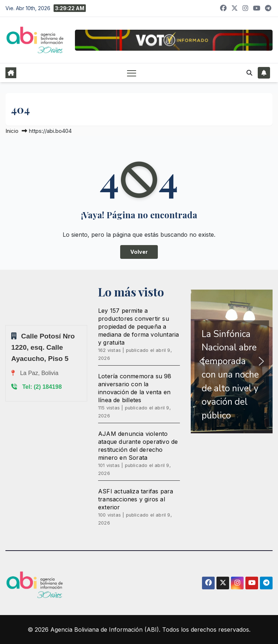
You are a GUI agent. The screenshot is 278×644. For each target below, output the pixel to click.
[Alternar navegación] (132, 73)
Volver (139, 252)
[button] (249, 73)
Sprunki (7, 325)
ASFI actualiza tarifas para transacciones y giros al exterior (136, 499)
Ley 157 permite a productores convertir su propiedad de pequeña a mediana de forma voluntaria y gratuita (138, 327)
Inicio (12, 131)
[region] (232, 362)
